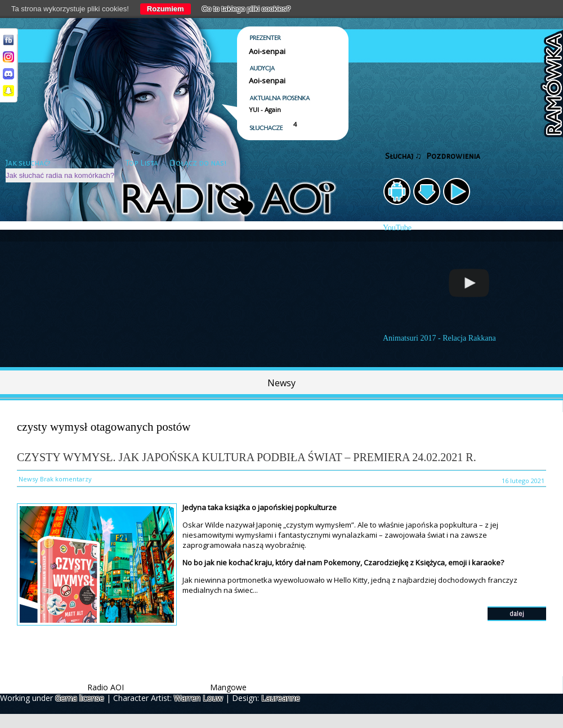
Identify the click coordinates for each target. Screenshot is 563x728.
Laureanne (281, 698)
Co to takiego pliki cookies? (247, 9)
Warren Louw (198, 698)
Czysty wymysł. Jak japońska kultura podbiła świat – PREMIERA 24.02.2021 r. (247, 457)
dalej (517, 613)
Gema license (80, 698)
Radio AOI (106, 687)
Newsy (281, 383)
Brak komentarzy (66, 479)
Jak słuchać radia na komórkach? (60, 175)
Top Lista (142, 163)
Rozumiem (166, 9)
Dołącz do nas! (198, 163)
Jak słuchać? (28, 163)
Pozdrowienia (453, 156)
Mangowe (228, 687)
